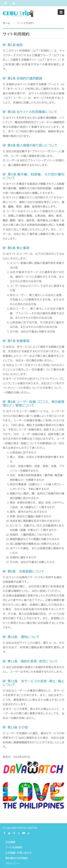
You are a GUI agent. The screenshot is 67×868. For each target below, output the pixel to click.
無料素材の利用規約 (17, 858)
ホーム (6, 23)
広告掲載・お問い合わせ (19, 853)
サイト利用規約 (14, 847)
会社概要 (10, 842)
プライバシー (13, 863)
